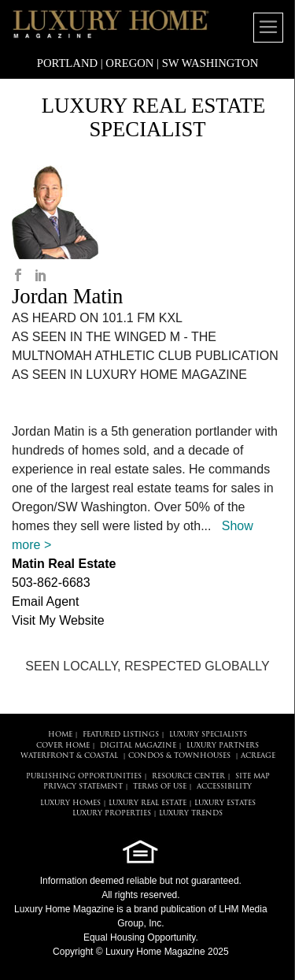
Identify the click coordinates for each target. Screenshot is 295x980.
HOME (60, 735)
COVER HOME (63, 746)
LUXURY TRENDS (191, 813)
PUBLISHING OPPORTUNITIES (84, 776)
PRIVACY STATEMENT (83, 787)
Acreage (258, 756)
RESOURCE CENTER (188, 776)
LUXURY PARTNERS (223, 746)
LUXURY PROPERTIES (112, 813)
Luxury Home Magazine (64, 909)
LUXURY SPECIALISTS (208, 735)
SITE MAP (253, 776)
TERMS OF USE (160, 787)
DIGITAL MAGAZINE (138, 746)
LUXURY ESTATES (225, 803)
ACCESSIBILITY (224, 787)
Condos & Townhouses (179, 756)
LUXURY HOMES (70, 803)
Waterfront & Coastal (69, 756)
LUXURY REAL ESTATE (147, 803)
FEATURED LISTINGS (121, 735)
